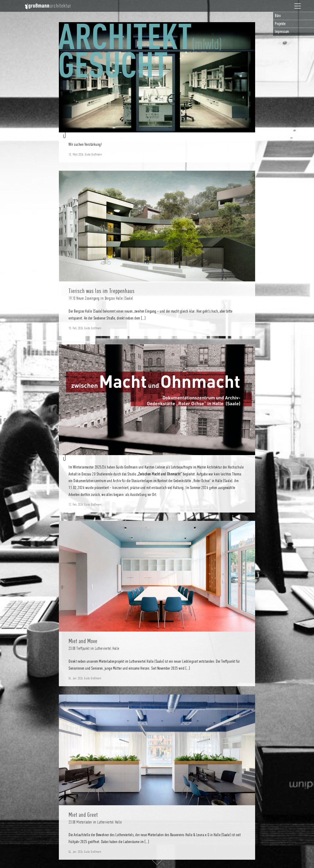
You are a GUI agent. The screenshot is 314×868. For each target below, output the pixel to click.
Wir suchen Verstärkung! (85, 144)
